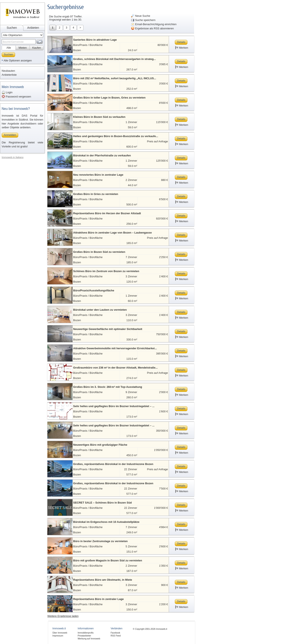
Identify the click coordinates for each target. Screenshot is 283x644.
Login (7, 92)
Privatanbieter (84, 636)
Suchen (12, 28)
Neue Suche (141, 16)
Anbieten (33, 28)
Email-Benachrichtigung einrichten (154, 24)
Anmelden (10, 135)
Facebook (116, 633)
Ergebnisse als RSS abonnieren (152, 28)
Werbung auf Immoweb (89, 639)
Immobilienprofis (86, 633)
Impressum (58, 636)
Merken (182, 48)
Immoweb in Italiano (13, 157)
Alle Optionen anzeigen (18, 60)
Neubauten (8, 71)
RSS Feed (116, 636)
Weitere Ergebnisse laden (63, 616)
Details (181, 42)
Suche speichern (143, 20)
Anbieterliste (9, 75)
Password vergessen (16, 96)
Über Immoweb (60, 633)
